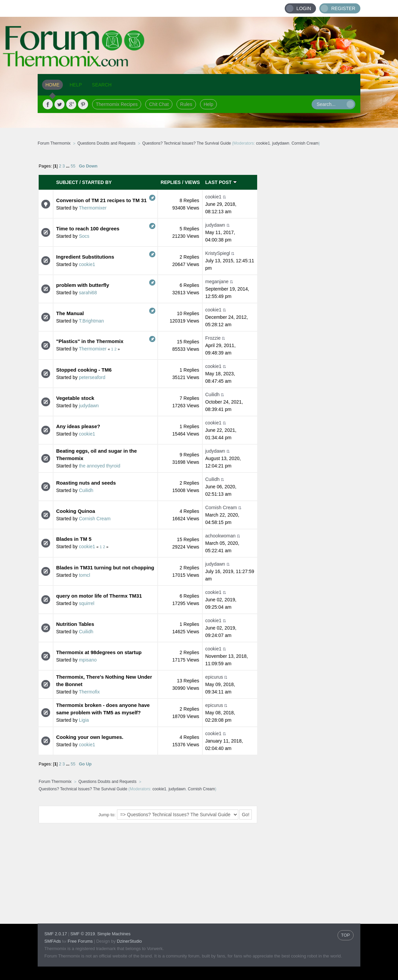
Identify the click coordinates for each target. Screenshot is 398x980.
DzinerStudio (129, 941)
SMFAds (53, 941)
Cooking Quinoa (76, 511)
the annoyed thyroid (100, 466)
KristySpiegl (218, 253)
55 (73, 166)
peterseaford (92, 377)
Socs (84, 236)
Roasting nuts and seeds (86, 483)
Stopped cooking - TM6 (84, 370)
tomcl (85, 575)
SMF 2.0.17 (56, 934)
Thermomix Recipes (117, 104)
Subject (67, 182)
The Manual (70, 313)
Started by (97, 182)
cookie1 (263, 143)
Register (343, 8)
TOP (346, 935)
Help (209, 104)
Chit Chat (159, 104)
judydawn (281, 143)
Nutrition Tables (75, 624)
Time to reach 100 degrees (88, 229)
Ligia (84, 720)
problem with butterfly (83, 285)
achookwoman (221, 536)
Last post (221, 182)
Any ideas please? (78, 426)
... (68, 166)
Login (304, 8)
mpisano (88, 660)
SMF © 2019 (83, 934)
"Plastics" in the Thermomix (90, 341)
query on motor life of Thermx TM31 (99, 596)
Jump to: (107, 815)
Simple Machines (114, 934)
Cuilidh (213, 394)
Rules (186, 104)
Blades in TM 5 (74, 539)
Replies (171, 182)
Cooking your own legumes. (90, 737)
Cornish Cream (305, 143)
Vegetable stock (75, 398)
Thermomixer (92, 208)
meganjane (217, 281)
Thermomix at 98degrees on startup (99, 652)
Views (192, 182)
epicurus (214, 677)
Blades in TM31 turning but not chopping (105, 568)
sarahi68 (88, 293)
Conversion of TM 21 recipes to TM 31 (101, 200)
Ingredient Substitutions (85, 257)
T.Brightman (91, 321)
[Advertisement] (309, 257)
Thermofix (89, 692)
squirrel (87, 603)
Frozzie (213, 338)
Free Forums (80, 941)
